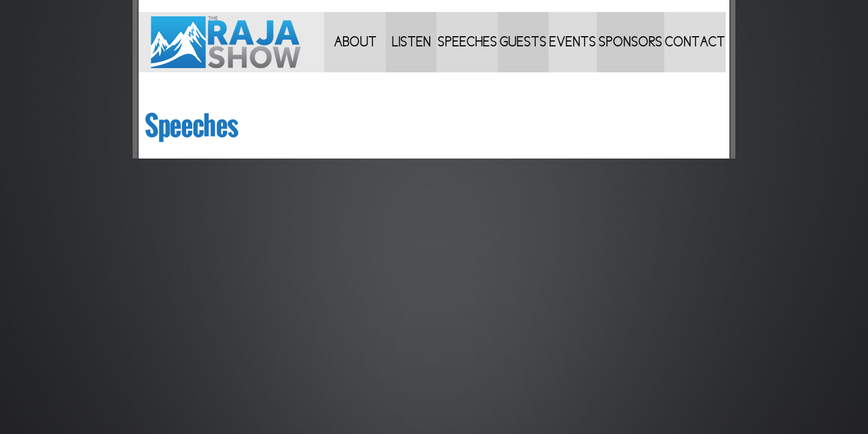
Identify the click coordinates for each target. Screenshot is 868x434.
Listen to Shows (411, 53)
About (355, 42)
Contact (695, 42)
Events (573, 42)
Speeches (467, 42)
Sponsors (631, 42)
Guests (523, 42)
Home (231, 42)
